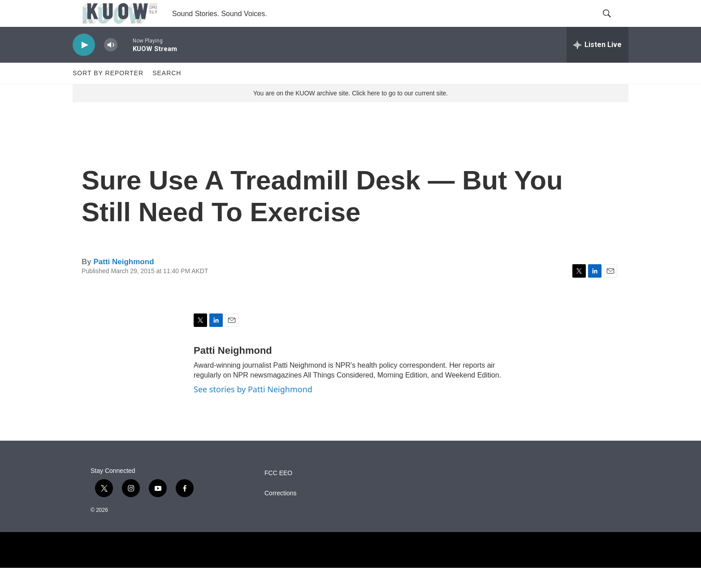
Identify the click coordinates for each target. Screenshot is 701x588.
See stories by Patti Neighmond (253, 409)
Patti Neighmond (123, 282)
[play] (84, 65)
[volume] (111, 65)
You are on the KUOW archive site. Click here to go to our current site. (350, 113)
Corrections (281, 513)
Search (167, 93)
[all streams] (597, 65)
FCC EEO (278, 493)
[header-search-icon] (614, 24)
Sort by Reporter (108, 93)
